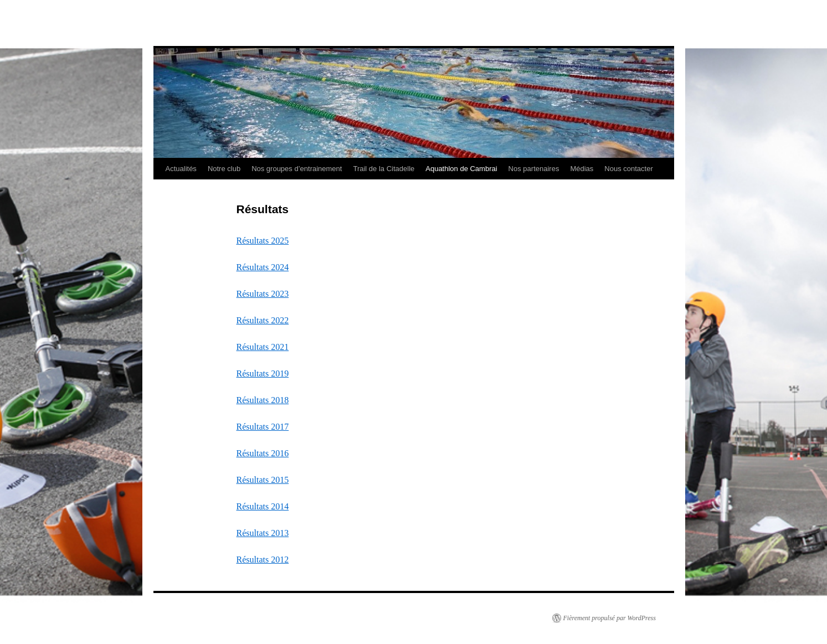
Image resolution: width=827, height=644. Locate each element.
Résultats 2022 (263, 320)
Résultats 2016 (263, 453)
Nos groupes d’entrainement (297, 169)
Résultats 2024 (263, 267)
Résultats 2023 (263, 294)
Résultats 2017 (263, 427)
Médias (582, 169)
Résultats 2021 (263, 347)
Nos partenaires (534, 169)
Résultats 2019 (263, 373)
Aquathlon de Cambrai (461, 169)
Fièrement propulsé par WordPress (610, 618)
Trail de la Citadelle (384, 169)
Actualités (181, 169)
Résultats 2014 (263, 506)
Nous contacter (628, 169)
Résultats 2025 (263, 241)
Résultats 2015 (263, 480)
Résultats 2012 (263, 560)
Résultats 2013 (263, 533)
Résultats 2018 (263, 400)
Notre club (224, 169)
